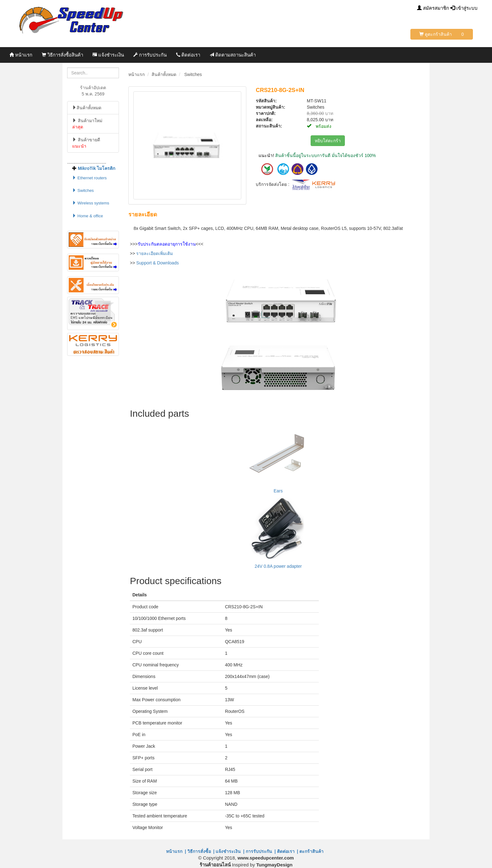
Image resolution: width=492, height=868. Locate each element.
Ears (278, 491)
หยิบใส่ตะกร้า (328, 141)
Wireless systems (91, 203)
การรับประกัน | (261, 851)
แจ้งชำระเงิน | (230, 851)
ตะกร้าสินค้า (313, 851)
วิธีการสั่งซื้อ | (201, 851)
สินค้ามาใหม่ (87, 124)
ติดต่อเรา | (288, 851)
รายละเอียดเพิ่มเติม (155, 253)
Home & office (88, 216)
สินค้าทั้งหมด (87, 108)
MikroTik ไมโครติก (96, 168)
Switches (83, 190)
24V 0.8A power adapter (278, 566)
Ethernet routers (89, 178)
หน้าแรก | (176, 851)
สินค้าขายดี (86, 143)
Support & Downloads (157, 263)
